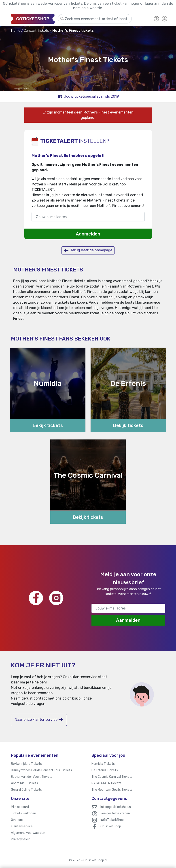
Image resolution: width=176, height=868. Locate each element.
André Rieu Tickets (24, 783)
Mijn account (20, 807)
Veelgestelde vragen (115, 813)
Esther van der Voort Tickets (32, 777)
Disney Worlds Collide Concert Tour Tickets (41, 770)
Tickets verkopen (23, 813)
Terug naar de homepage (88, 250)
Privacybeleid (21, 839)
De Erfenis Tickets (105, 770)
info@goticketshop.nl (116, 807)
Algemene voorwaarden (28, 833)
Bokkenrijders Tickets (26, 764)
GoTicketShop (111, 826)
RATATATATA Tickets (106, 783)
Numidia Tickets (103, 764)
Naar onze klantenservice (39, 720)
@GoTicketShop (112, 820)
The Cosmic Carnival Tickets (112, 777)
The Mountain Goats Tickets (112, 790)
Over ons (17, 820)
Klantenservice (22, 826)
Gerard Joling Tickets (26, 790)
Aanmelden (88, 234)
